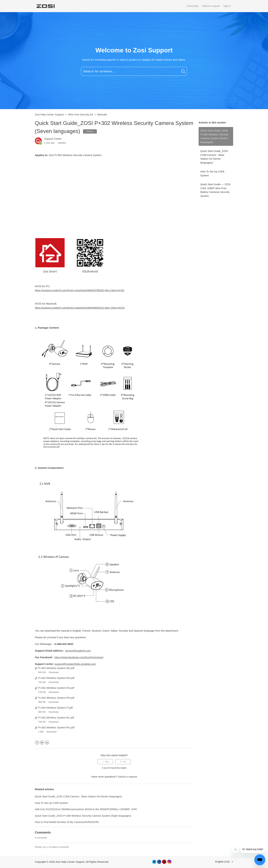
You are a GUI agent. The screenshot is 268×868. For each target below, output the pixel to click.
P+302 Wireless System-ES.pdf (56, 688)
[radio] (105, 762)
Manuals (102, 114)
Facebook (37, 743)
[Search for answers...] (134, 71)
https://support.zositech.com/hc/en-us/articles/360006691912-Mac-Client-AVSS (80, 308)
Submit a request (211, 6)
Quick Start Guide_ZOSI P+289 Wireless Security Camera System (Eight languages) (83, 816)
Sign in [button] (227, 6)
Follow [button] (90, 131)
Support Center (53, 139)
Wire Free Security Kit (81, 114)
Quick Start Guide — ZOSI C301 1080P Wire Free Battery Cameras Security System (215, 190)
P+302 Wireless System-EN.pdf (56, 678)
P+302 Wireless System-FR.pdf (56, 698)
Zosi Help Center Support (49, 114)
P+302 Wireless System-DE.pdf (56, 668)
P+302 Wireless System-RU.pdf (56, 727)
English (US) (223, 862)
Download (53, 672)
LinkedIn (47, 743)
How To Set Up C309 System (212, 173)
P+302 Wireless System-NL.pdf (56, 718)
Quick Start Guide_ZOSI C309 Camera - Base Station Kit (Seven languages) (214, 157)
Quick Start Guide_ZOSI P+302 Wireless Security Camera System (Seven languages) (214, 136)
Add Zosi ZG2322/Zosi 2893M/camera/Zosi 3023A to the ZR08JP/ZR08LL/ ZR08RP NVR (86, 809)
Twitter (42, 743)
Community (193, 6)
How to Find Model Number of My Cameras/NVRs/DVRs (67, 822)
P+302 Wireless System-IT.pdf (55, 708)
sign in (45, 847)
